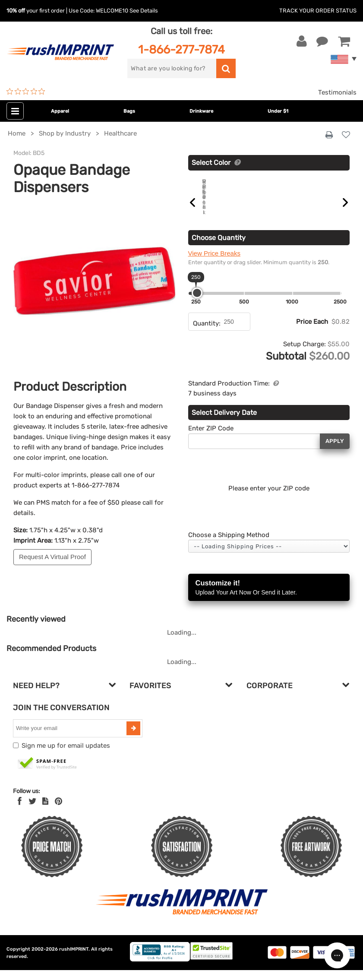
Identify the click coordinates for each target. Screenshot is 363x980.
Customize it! (269, 598)
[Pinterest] (58, 811)
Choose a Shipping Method (229, 545)
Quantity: (207, 333)
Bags (129, 111)
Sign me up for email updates (66, 756)
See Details (144, 11)
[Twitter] (33, 811)
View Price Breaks (214, 263)
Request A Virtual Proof (52, 557)
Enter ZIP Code (211, 438)
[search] (172, 68)
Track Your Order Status (318, 11)
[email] (71, 738)
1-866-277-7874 (181, 49)
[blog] (45, 811)
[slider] (197, 303)
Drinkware (201, 111)
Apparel (60, 111)
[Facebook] (20, 811)
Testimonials (337, 92)
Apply (335, 451)
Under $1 (278, 111)
